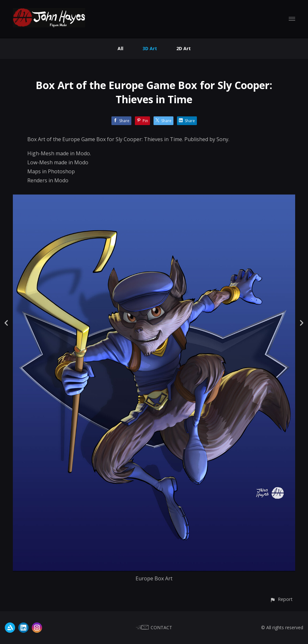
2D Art (184, 48)
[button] (281, 599)
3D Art (150, 48)
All (120, 48)
